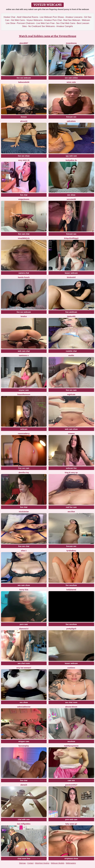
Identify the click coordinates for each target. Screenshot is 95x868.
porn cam (24, 624)
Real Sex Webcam (72, 20)
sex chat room (24, 663)
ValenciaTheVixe (24, 707)
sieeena (71, 433)
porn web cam (71, 819)
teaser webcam (71, 273)
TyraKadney (71, 551)
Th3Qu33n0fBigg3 (71, 238)
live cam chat (24, 234)
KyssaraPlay (24, 746)
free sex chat (24, 546)
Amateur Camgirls (65, 26)
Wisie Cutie (71, 82)
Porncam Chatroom (26, 23)
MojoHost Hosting (42, 863)
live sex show (24, 156)
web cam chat (24, 351)
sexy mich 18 (24, 160)
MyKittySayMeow (71, 746)
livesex (24, 117)
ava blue (71, 512)
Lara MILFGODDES (24, 824)
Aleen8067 (24, 43)
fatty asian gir (71, 824)
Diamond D (24, 629)
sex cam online (71, 78)
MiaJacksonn (24, 199)
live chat (24, 195)
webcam (24, 429)
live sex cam (71, 390)
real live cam (71, 507)
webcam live (71, 468)
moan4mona (71, 43)
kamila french (24, 277)
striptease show (71, 859)
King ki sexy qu (71, 473)
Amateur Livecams (74, 17)
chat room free (24, 859)
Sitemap (22, 863)
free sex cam (24, 468)
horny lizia (24, 590)
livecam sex (71, 117)
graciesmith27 (71, 785)
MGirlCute (71, 394)
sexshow (71, 741)
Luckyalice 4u (71, 160)
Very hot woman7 (24, 668)
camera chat (24, 273)
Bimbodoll (71, 277)
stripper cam (24, 741)
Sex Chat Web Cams (66, 23)
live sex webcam (24, 78)
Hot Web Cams (18, 20)
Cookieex (71, 668)
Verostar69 (71, 199)
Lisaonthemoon (24, 394)
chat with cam (24, 819)
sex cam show (24, 585)
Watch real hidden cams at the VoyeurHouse (48, 36)
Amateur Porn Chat (53, 20)
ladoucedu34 (24, 82)
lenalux (24, 316)
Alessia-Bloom (71, 707)
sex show (71, 195)
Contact (30, 863)
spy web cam (71, 156)
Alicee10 (24, 121)
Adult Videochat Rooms (28, 17)
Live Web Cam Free (45, 23)
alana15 (24, 785)
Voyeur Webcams (34, 20)
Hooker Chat (9, 17)
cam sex (71, 780)
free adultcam (71, 312)
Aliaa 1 (24, 551)
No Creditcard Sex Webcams (42, 26)
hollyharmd (71, 590)
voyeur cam (24, 390)
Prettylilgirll (71, 629)
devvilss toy (24, 473)
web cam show (71, 429)
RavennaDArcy (24, 433)
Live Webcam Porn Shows (52, 17)
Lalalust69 (71, 316)
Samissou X (24, 355)
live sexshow (71, 585)
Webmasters (71, 863)
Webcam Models (58, 863)
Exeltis (71, 355)
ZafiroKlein (71, 121)
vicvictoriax (24, 512)
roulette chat (71, 351)
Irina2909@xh (24, 238)
